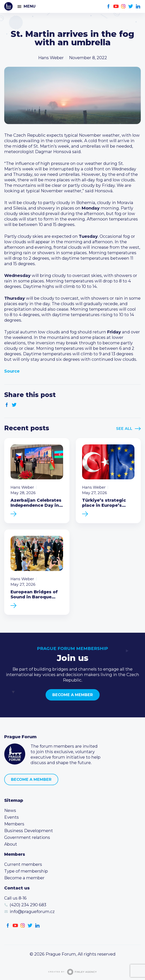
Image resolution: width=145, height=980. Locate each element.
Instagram (123, 6)
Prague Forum (8, 6)
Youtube (116, 6)
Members (14, 824)
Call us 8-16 (15, 898)
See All (124, 429)
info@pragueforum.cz (32, 912)
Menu (30, 6)
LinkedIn (138, 6)
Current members (23, 864)
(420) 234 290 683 (28, 905)
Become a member (73, 695)
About (11, 844)
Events (12, 817)
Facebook (109, 6)
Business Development (29, 831)
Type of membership (26, 871)
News (10, 810)
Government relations (27, 837)
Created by (73, 972)
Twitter (131, 6)
